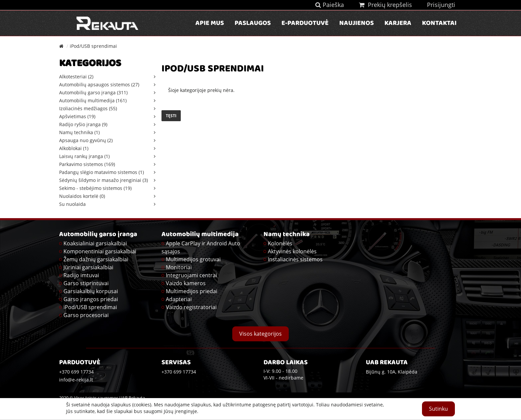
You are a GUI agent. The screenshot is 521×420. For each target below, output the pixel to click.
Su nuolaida (72, 204)
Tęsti (171, 116)
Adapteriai (179, 299)
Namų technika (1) (79, 132)
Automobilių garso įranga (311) (93, 92)
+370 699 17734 (179, 372)
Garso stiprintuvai (86, 283)
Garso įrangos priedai (91, 299)
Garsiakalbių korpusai (91, 291)
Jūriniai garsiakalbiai (88, 267)
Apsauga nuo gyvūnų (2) (86, 140)
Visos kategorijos (260, 334)
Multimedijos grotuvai (193, 259)
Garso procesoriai (86, 315)
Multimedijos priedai (192, 291)
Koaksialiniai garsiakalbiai (95, 243)
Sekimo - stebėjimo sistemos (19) (95, 188)
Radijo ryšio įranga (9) (83, 124)
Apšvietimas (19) (77, 116)
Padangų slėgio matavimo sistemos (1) (102, 172)
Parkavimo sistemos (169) (87, 164)
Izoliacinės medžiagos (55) (88, 108)
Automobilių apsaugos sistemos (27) (99, 84)
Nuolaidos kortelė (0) (82, 196)
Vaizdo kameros (186, 283)
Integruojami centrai (191, 275)
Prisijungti (441, 5)
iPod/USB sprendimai (93, 46)
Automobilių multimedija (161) (93, 100)
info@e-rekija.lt (76, 380)
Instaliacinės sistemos (295, 259)
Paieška (330, 5)
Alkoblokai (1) (74, 148)
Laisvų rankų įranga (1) (84, 156)
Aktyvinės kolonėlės (292, 251)
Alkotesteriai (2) (76, 77)
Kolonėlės (280, 243)
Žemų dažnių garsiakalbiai (96, 259)
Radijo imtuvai (81, 275)
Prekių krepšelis (385, 5)
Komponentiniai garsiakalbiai (100, 251)
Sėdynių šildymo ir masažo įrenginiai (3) (104, 180)
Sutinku (438, 409)
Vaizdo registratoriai (191, 307)
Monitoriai (179, 267)
